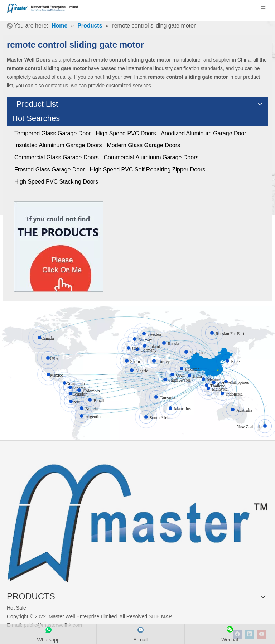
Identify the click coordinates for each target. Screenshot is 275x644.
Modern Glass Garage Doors (143, 145)
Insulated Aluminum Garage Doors (58, 145)
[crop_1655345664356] (137, 519)
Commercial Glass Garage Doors (57, 157)
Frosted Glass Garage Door (50, 170)
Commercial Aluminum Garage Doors (151, 157)
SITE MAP (160, 616)
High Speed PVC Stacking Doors (56, 182)
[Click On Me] (59, 246)
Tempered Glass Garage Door (52, 133)
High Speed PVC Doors (126, 133)
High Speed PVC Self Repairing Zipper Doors (147, 170)
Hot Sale (16, 608)
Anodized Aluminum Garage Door (203, 133)
